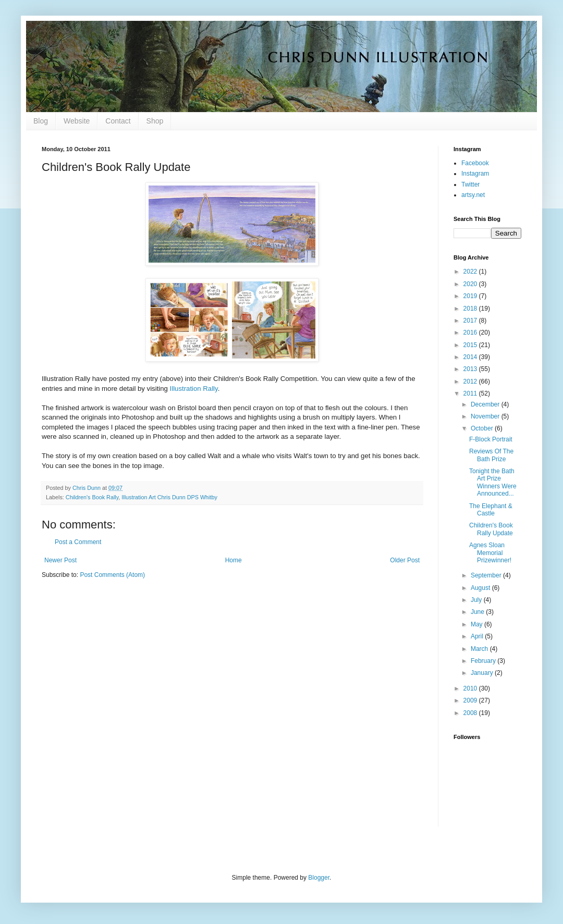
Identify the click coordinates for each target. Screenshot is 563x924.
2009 (471, 700)
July (477, 600)
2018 (471, 309)
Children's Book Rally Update (491, 529)
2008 (471, 713)
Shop (155, 121)
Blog (41, 121)
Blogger (319, 878)
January (483, 673)
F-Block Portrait (491, 439)
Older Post (405, 560)
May (478, 624)
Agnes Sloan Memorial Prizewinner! (490, 553)
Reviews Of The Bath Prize (491, 455)
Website (77, 121)
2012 (471, 381)
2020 (471, 284)
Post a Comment (78, 542)
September (487, 575)
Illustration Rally (194, 389)
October (483, 428)
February (484, 661)
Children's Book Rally (92, 497)
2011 (471, 393)
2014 (471, 357)
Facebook (475, 163)
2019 (471, 296)
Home (234, 560)
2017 (471, 321)
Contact (118, 121)
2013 (471, 369)
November (486, 416)
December (486, 404)
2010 (471, 688)
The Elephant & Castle (491, 510)
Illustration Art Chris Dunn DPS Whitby (169, 497)
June (478, 612)
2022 (471, 272)
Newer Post (60, 560)
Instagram (475, 174)
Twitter (470, 184)
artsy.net (473, 195)
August (481, 588)
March (480, 649)
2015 (471, 345)
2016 (471, 332)
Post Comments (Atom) (112, 575)
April (478, 636)
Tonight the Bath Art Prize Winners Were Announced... (493, 482)
